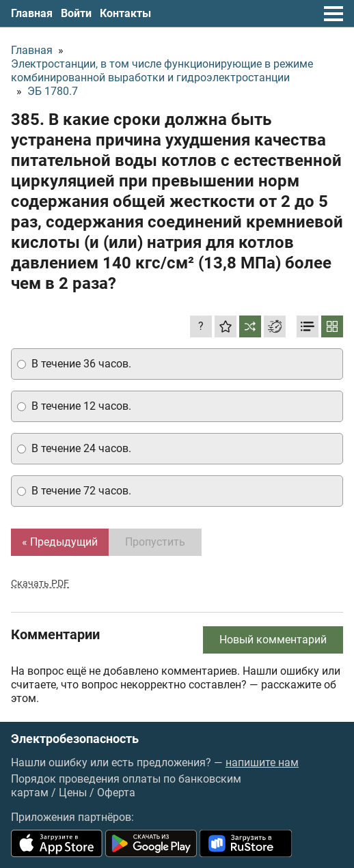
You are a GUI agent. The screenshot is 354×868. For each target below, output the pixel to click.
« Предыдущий (60, 542)
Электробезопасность (75, 739)
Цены (73, 793)
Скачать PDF (40, 583)
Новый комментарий (273, 640)
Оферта (116, 793)
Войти (76, 13)
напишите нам (262, 762)
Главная (32, 13)
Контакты (125, 13)
